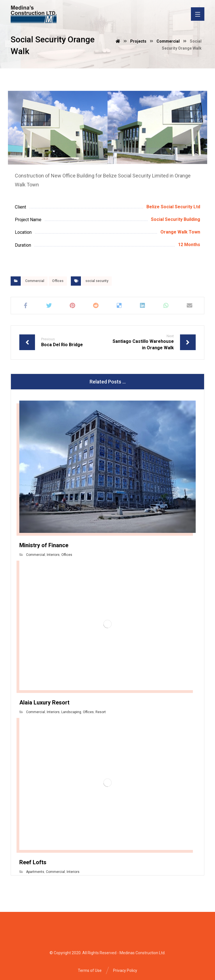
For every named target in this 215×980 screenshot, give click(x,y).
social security (97, 281)
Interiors (53, 555)
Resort (101, 712)
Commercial (35, 281)
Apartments (35, 872)
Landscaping (71, 712)
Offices (58, 281)
